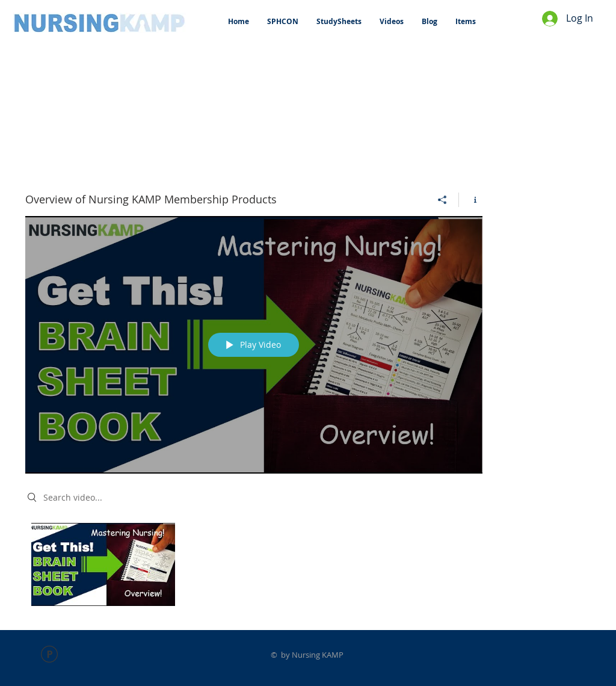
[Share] (442, 200)
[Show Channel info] (471, 200)
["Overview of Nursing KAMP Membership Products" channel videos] (254, 568)
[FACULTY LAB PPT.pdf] (49, 656)
